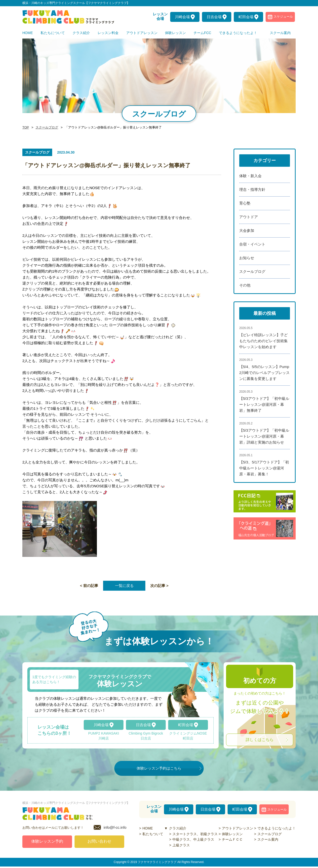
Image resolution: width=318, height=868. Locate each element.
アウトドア (249, 217)
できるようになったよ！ (277, 828)
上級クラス (181, 845)
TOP (25, 127)
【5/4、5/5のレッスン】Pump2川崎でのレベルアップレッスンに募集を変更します (264, 373)
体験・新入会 (250, 176)
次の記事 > (159, 586)
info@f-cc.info (115, 829)
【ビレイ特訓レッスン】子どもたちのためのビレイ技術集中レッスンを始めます (263, 341)
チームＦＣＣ (232, 839)
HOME (148, 828)
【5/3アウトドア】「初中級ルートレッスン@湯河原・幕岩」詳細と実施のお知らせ (264, 436)
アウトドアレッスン (238, 828)
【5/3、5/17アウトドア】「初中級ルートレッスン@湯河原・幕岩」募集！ (264, 468)
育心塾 (245, 203)
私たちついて (153, 834)
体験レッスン (232, 834)
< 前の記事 (89, 586)
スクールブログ (45, 127)
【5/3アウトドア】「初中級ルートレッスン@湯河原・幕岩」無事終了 (264, 404)
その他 (245, 285)
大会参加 (247, 230)
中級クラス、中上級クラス (193, 839)
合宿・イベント (252, 244)
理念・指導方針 (252, 189)
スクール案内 (268, 839)
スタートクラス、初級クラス (195, 834)
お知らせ (247, 258)
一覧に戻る (124, 586)
